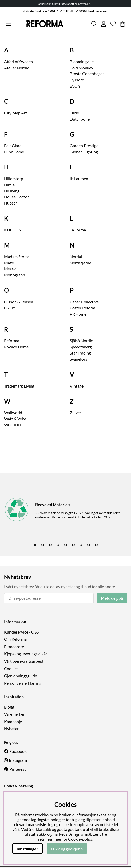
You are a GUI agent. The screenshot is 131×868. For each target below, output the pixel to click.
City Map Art (16, 113)
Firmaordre (14, 646)
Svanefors (78, 359)
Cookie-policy (80, 839)
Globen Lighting (84, 152)
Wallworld (13, 412)
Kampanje (13, 721)
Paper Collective (84, 302)
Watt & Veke (15, 419)
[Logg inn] (104, 24)
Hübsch (11, 203)
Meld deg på (112, 598)
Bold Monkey (81, 68)
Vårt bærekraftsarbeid (24, 661)
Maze (9, 263)
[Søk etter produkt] (94, 24)
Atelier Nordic (16, 68)
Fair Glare (13, 146)
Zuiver (75, 412)
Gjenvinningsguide (21, 676)
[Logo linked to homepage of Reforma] (45, 24)
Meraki (10, 269)
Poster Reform (82, 308)
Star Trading (80, 353)
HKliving (12, 191)
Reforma (12, 341)
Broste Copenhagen (87, 74)
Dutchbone (80, 119)
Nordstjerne (80, 263)
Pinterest (18, 769)
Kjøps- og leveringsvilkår (26, 654)
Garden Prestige (84, 146)
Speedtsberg (81, 347)
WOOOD (13, 425)
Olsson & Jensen (19, 302)
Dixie (74, 113)
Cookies (11, 668)
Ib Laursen (79, 179)
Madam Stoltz (16, 257)
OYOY (10, 308)
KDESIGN (13, 230)
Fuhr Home (14, 152)
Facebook (18, 751)
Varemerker (14, 714)
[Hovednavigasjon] (9, 24)
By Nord (77, 80)
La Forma (78, 230)
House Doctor (16, 197)
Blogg (9, 707)
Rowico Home (16, 347)
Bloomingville (82, 62)
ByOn (75, 86)
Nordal (76, 257)
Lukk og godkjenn (67, 849)
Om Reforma (15, 639)
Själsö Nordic (81, 341)
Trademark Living (19, 386)
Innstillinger (27, 849)
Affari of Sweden (19, 62)
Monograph (15, 275)
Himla (9, 185)
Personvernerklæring (23, 683)
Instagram (18, 760)
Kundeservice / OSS (21, 632)
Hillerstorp (14, 179)
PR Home (78, 314)
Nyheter (11, 729)
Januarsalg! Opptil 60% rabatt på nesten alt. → (66, 4)
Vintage (77, 386)
